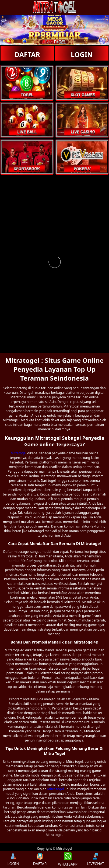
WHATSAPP (68, 860)
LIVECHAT (96, 860)
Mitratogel (19, 453)
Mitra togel (55, 789)
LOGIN (82, 54)
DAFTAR (27, 54)
